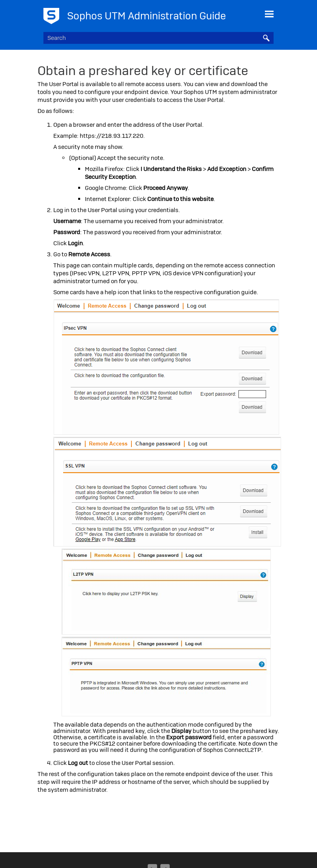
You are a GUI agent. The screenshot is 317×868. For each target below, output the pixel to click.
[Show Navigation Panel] (269, 14)
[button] (266, 38)
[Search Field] (158, 38)
